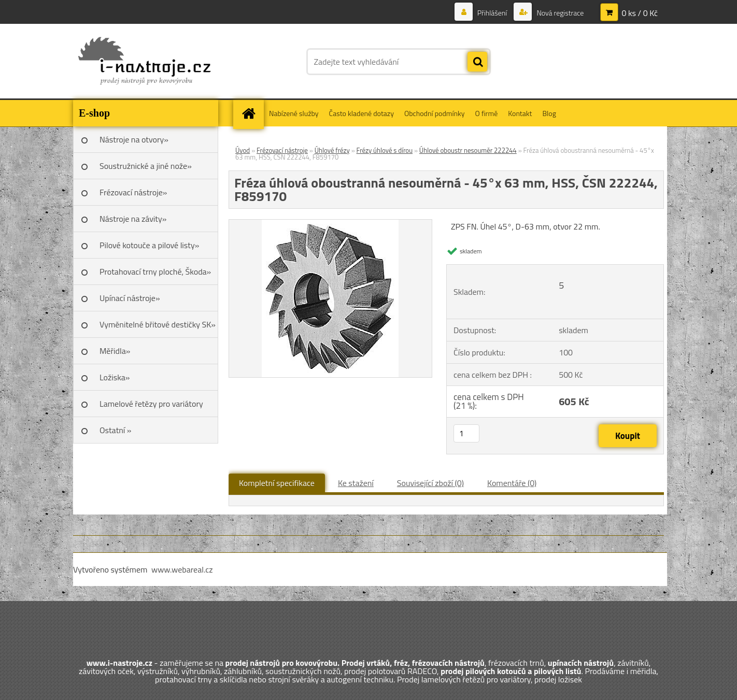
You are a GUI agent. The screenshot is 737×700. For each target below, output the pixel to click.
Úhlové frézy (332, 150)
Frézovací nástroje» (133, 192)
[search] (477, 62)
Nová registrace (559, 13)
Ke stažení (356, 483)
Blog (549, 113)
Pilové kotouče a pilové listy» (149, 245)
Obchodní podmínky (435, 113)
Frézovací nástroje (282, 150)
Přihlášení (492, 13)
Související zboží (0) (430, 483)
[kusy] (466, 433)
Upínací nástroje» (130, 298)
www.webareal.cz (182, 569)
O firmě (487, 113)
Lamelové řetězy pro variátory (151, 404)
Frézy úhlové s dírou (385, 150)
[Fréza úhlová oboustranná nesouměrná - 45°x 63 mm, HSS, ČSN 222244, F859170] (330, 224)
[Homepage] (252, 113)
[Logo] (144, 62)
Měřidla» (115, 351)
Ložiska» (115, 377)
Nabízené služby (294, 113)
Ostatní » (116, 430)
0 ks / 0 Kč (640, 13)
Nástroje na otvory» (134, 139)
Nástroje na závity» (133, 219)
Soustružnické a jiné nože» (146, 166)
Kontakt (520, 113)
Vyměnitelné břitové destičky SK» (158, 324)
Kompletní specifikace (277, 483)
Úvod (243, 150)
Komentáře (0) (512, 483)
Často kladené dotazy (362, 113)
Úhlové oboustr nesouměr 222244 (468, 150)
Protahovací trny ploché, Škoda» (155, 272)
